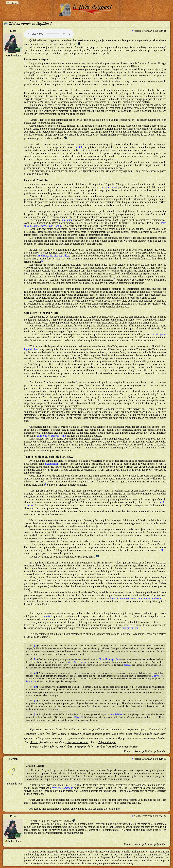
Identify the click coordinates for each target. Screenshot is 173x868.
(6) (46, 484)
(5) (77, 382)
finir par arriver (130, 628)
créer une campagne (62, 788)
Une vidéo (157, 676)
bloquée (128, 665)
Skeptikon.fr (51, 464)
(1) (147, 46)
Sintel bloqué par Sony (110, 659)
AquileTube (116, 714)
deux (28, 681)
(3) (42, 261)
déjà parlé (78, 717)
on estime (67, 220)
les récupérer (159, 334)
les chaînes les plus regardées (53, 256)
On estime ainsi (108, 187)
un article (48, 616)
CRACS (161, 550)
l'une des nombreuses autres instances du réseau (136, 598)
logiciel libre (31, 349)
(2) (149, 204)
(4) (114, 279)
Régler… (13, 3)
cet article (78, 147)
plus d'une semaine (78, 662)
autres (34, 681)
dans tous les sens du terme (51, 436)
